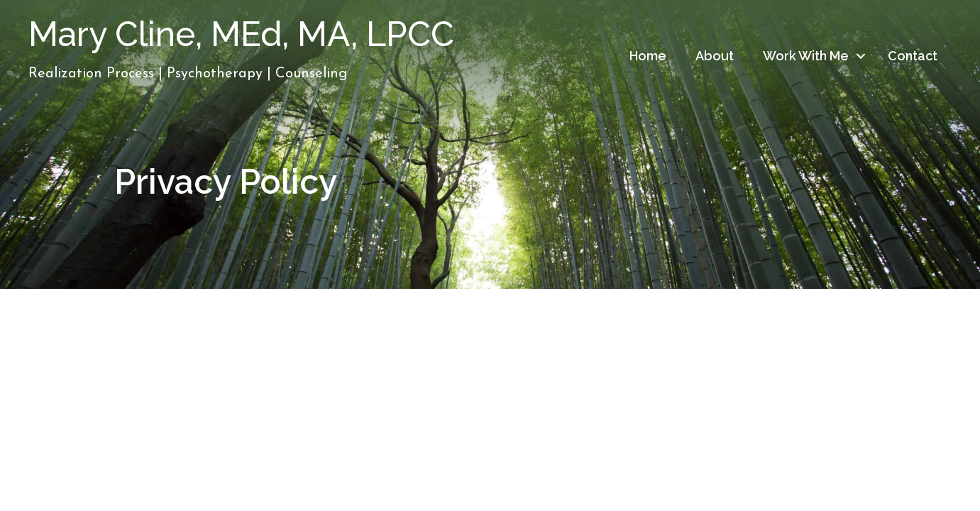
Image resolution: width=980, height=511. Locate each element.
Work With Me (806, 56)
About (715, 56)
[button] (861, 56)
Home (648, 56)
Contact (913, 56)
